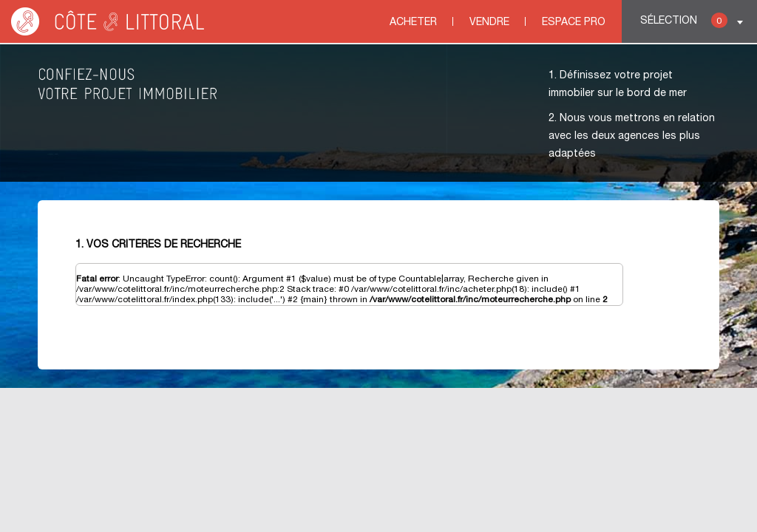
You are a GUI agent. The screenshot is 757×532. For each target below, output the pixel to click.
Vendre (489, 23)
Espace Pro (574, 23)
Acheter (413, 23)
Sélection (684, 20)
